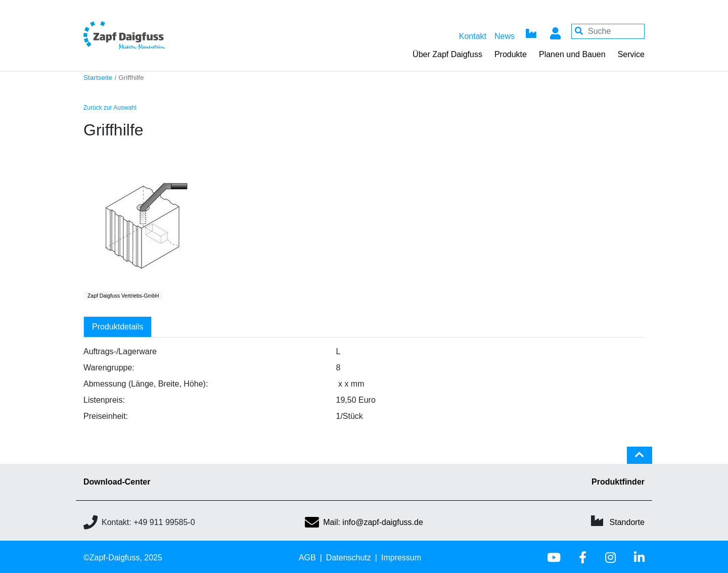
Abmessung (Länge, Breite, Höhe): (146, 384)
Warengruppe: (109, 368)
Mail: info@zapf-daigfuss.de (364, 522)
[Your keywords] (608, 31)
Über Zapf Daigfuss (447, 54)
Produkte (511, 54)
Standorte (627, 522)
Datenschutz (349, 558)
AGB (307, 558)
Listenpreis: (104, 400)
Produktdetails (118, 327)
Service (631, 54)
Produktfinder (618, 482)
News (505, 36)
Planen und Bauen (572, 54)
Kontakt (473, 36)
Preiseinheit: (106, 416)
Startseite (98, 78)
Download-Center (117, 482)
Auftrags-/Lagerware (120, 351)
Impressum (401, 558)
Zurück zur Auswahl (110, 108)
